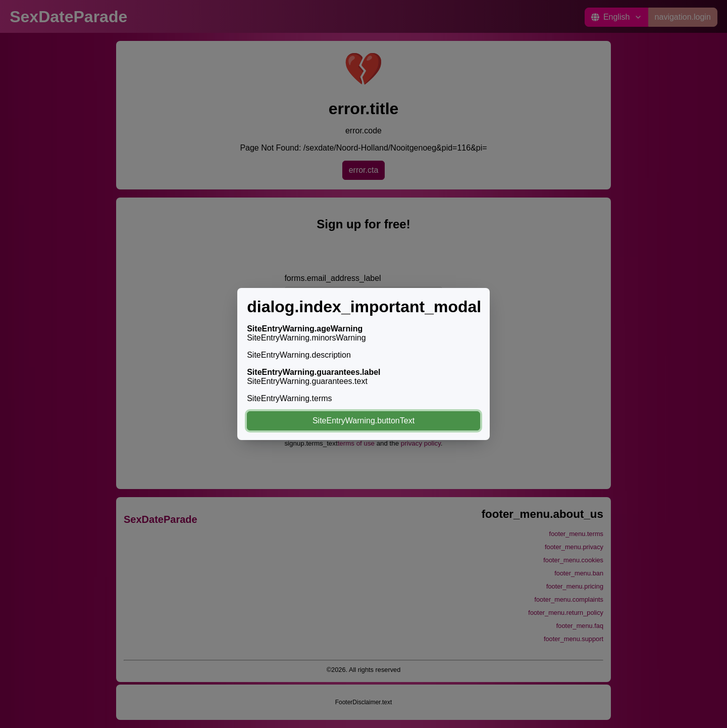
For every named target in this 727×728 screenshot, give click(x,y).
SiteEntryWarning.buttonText (363, 421)
